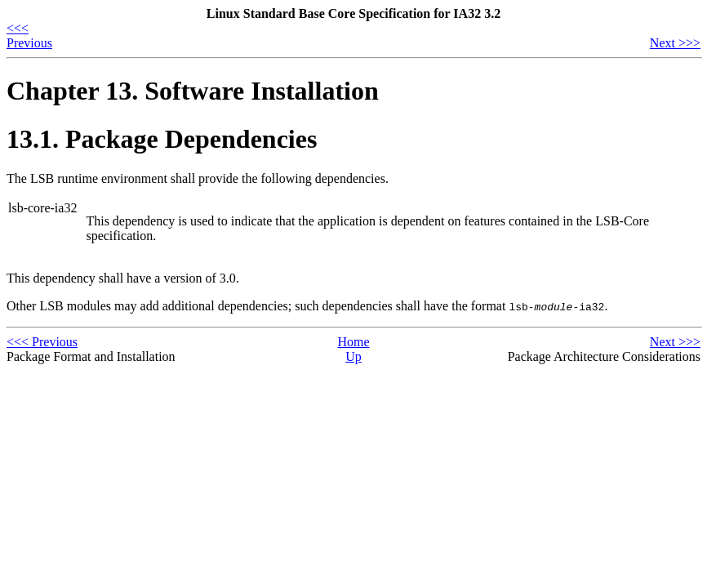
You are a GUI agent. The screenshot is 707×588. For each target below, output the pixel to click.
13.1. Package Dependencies (162, 139)
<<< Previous (29, 36)
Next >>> (675, 43)
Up (353, 356)
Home (353, 342)
